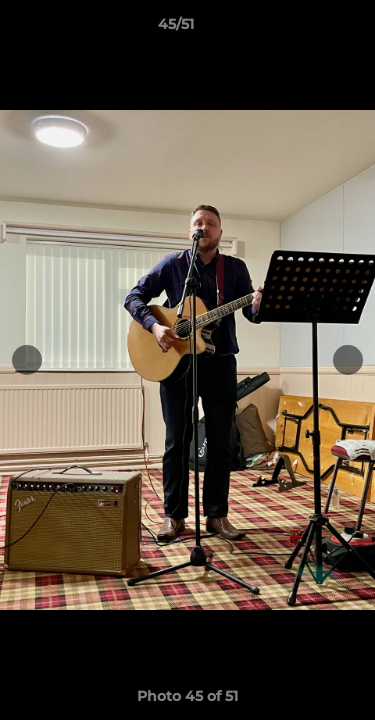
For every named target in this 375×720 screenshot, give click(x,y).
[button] (303, 29)
